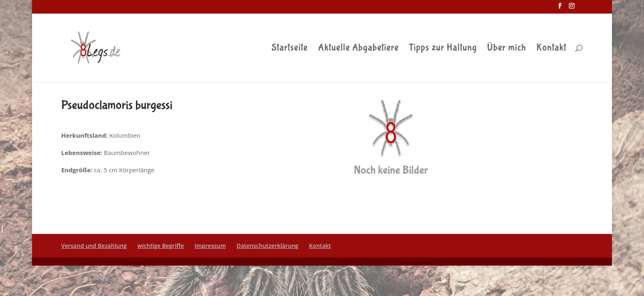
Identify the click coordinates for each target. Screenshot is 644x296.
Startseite (290, 49)
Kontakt (551, 49)
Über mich (507, 49)
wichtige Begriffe (161, 246)
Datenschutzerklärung (267, 246)
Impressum (210, 246)
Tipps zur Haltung (443, 49)
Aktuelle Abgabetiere (359, 49)
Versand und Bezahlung (94, 246)
